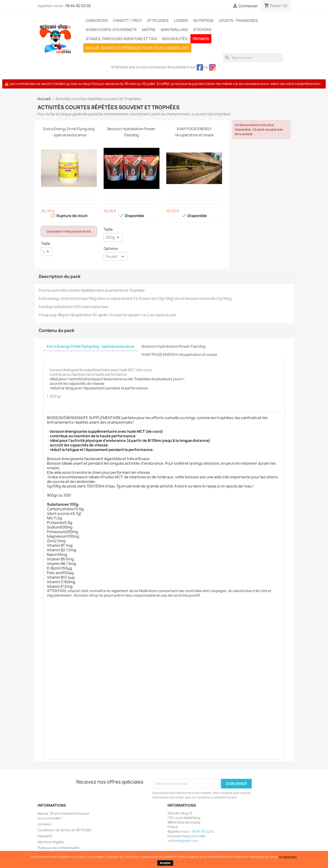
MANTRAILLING (174, 30)
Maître (149, 30)
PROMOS (201, 39)
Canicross (97, 21)
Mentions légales (51, 842)
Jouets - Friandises (238, 21)
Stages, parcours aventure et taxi (121, 39)
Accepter (165, 863)
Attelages (158, 21)
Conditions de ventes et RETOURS (64, 830)
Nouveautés (175, 39)
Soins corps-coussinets (111, 30)
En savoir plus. (288, 857)
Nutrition (203, 21)
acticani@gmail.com (183, 841)
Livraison (44, 824)
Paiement (45, 836)
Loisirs (181, 21)
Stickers (202, 30)
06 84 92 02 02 (78, 6)
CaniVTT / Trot (127, 21)
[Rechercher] (253, 58)
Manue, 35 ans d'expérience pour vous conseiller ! (137, 48)
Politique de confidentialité (58, 848)
